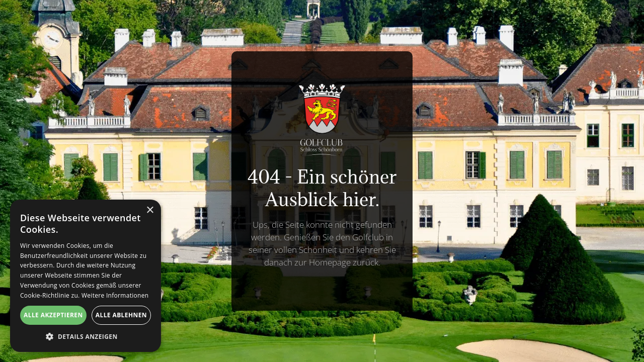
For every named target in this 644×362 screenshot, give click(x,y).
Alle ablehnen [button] (121, 315)
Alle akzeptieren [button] (53, 315)
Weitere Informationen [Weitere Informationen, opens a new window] (115, 295)
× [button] (150, 210)
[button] (86, 337)
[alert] (86, 276)
